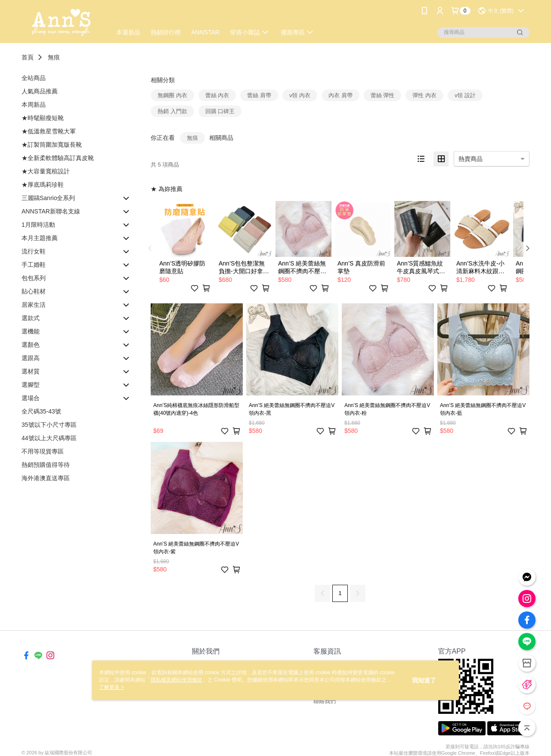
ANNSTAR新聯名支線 (51, 211)
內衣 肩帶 (341, 95)
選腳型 (31, 385)
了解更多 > (111, 687)
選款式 (31, 318)
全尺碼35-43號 (41, 411)
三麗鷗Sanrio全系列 (48, 198)
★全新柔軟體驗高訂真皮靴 (58, 158)
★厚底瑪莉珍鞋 (43, 185)
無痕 (54, 57)
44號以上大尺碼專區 (49, 438)
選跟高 (31, 358)
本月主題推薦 (40, 238)
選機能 (31, 331)
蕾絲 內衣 (217, 95)
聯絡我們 (325, 701)
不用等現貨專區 (43, 451)
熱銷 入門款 (172, 111)
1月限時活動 (38, 225)
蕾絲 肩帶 (259, 95)
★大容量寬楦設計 (46, 171)
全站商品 (34, 78)
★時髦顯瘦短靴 (43, 118)
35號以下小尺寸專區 (49, 425)
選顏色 (31, 345)
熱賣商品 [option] (471, 159)
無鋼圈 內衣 (172, 95)
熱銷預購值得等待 (46, 465)
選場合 (31, 398)
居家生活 (34, 305)
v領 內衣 (300, 95)
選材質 (31, 371)
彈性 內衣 (424, 95)
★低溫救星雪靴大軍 (49, 131)
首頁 (28, 57)
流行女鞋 (34, 251)
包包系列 (34, 278)
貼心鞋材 (34, 291)
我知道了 (424, 680)
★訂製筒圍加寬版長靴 (52, 145)
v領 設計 (465, 95)
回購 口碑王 (220, 111)
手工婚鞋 (34, 265)
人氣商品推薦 (40, 91)
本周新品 (34, 105)
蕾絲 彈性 (383, 95)
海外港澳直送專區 (46, 478)
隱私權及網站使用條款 (176, 680)
